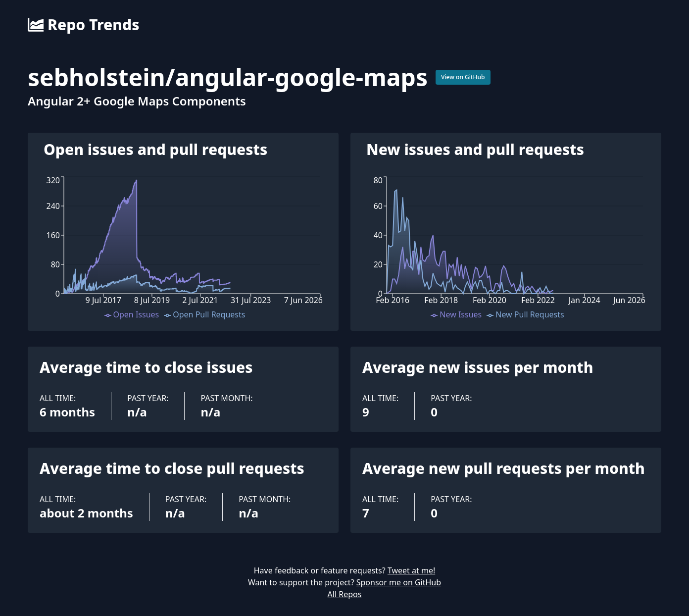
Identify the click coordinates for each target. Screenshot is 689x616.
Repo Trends (83, 25)
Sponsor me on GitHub (399, 582)
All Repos (345, 594)
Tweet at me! (411, 570)
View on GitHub (463, 77)
